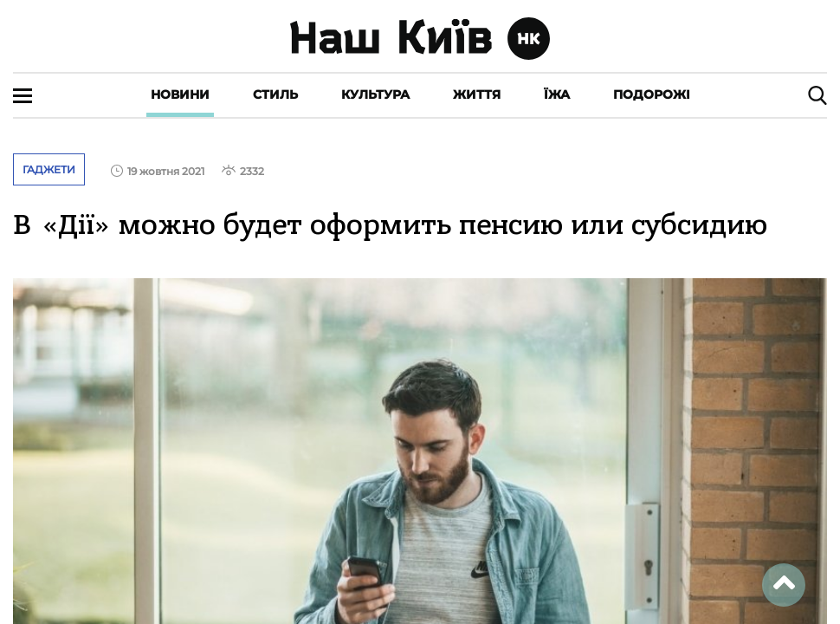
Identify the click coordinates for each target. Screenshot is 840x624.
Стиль (275, 94)
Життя (477, 94)
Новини (180, 94)
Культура (375, 94)
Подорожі (652, 94)
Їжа (557, 94)
